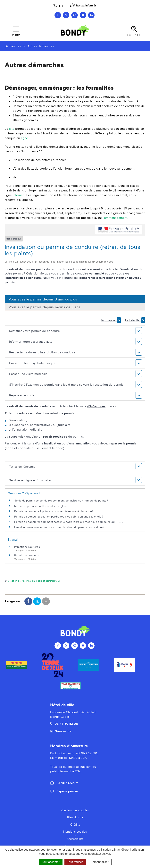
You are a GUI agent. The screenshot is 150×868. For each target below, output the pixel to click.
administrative (41, 425)
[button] (75, 331)
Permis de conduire (27, 555)
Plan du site (75, 817)
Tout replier (111, 320)
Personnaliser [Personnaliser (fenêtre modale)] (100, 862)
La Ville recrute (64, 783)
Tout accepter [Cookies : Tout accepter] (51, 862)
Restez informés (83, 5)
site (12, 128)
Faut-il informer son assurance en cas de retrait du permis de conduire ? (59, 527)
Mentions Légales (75, 831)
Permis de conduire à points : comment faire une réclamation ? (54, 511)
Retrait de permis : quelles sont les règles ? (41, 506)
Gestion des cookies (75, 810)
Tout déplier (135, 320)
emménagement (116, 218)
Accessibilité (75, 839)
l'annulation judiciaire (27, 429)
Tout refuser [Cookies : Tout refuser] (75, 862)
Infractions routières (27, 547)
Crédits (75, 824)
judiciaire (64, 425)
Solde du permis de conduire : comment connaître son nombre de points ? (61, 500)
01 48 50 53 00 (64, 724)
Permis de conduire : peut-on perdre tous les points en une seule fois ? (59, 516)
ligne (24, 138)
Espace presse (64, 791)
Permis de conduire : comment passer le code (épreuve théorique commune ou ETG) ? (69, 522)
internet (18, 195)
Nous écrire (61, 731)
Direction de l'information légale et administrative (34, 581)
